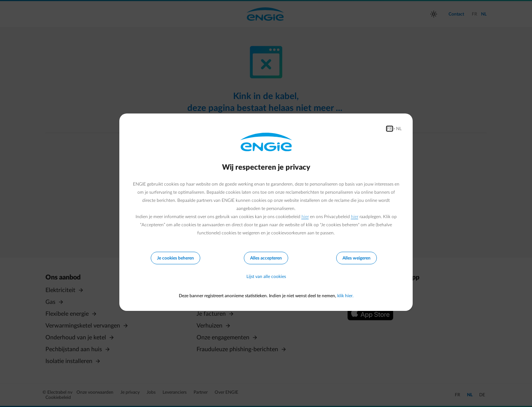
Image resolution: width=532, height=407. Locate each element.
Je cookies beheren (175, 258)
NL (399, 129)
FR (390, 129)
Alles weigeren (357, 258)
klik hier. (345, 296)
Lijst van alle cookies (266, 277)
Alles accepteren (266, 258)
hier (305, 217)
